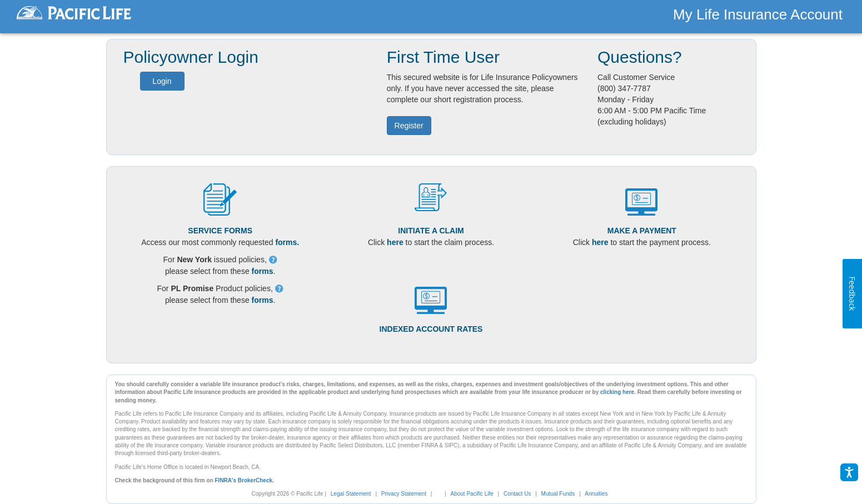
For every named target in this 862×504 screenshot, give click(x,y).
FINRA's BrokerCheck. (245, 480)
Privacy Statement (404, 494)
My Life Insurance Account (758, 14)
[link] (442, 494)
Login (162, 81)
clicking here (617, 392)
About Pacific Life (472, 494)
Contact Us (517, 494)
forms (263, 271)
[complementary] (436, 494)
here (395, 242)
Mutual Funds (558, 494)
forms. (287, 242)
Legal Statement (351, 494)
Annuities (596, 494)
